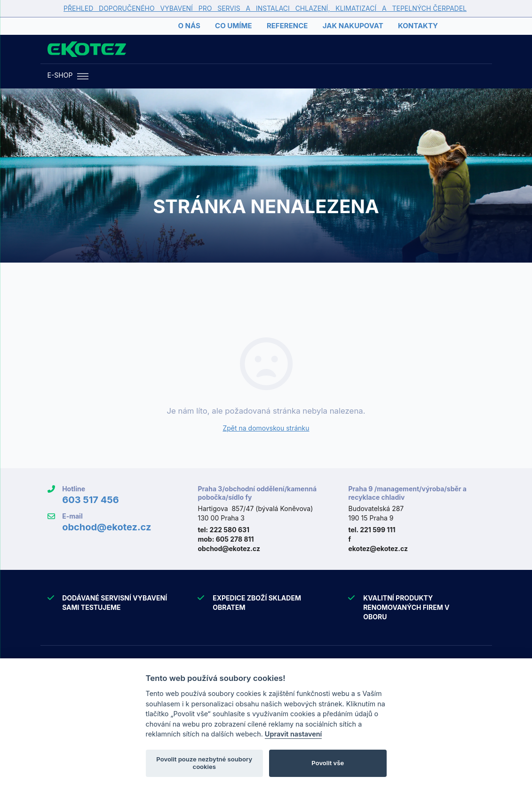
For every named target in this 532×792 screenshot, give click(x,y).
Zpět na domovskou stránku (266, 428)
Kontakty (418, 26)
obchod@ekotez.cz (107, 527)
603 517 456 (91, 500)
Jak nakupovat (353, 26)
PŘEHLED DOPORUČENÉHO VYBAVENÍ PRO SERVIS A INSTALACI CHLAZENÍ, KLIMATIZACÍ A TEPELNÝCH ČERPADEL (265, 8)
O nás (189, 26)
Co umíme (233, 26)
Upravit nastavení (294, 734)
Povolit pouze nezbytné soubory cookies (204, 763)
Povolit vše (328, 763)
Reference (287, 26)
